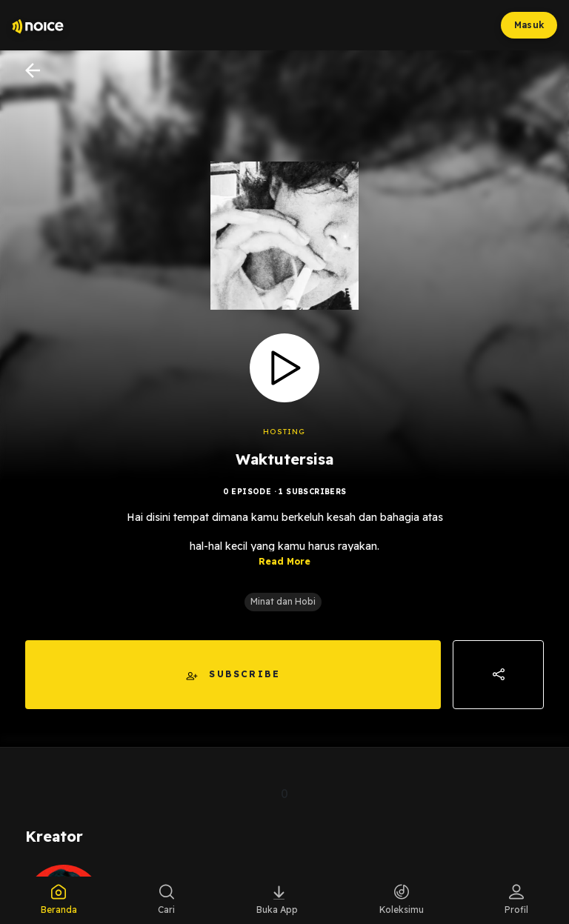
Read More (284, 561)
